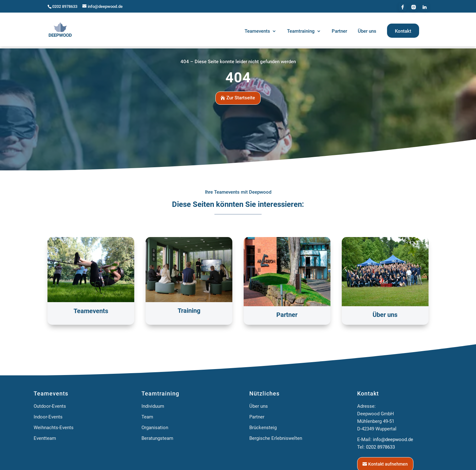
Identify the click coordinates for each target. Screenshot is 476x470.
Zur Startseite (241, 96)
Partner (257, 415)
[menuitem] (260, 32)
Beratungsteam (157, 436)
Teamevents (51, 391)
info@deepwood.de (393, 437)
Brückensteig (263, 425)
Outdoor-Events (50, 404)
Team (147, 415)
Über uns (259, 404)
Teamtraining (160, 391)
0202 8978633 (65, 6)
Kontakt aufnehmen (388, 462)
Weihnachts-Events (54, 425)
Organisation (155, 425)
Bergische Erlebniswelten (276, 436)
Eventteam (45, 436)
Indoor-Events (48, 415)
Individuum (153, 404)
